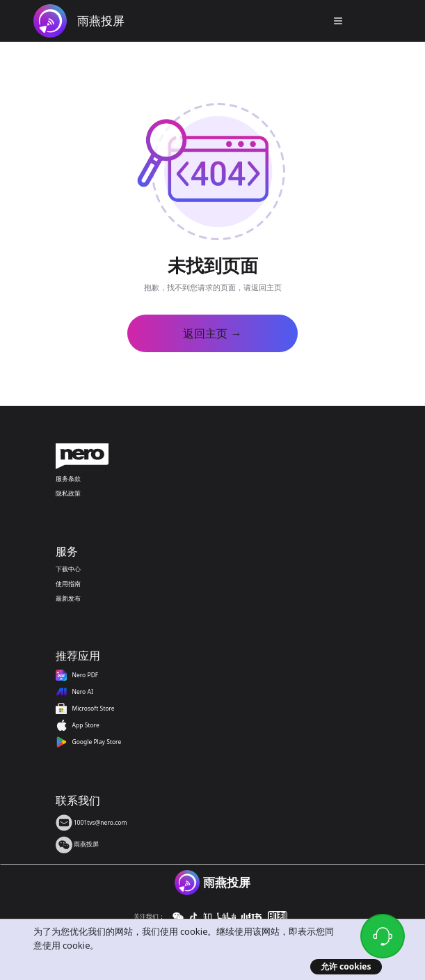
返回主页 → (212, 333)
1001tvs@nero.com (91, 822)
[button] (338, 21)
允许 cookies (346, 966)
